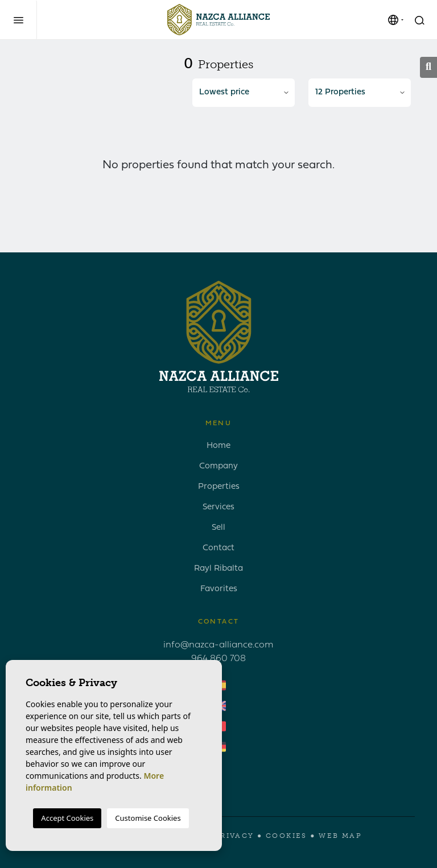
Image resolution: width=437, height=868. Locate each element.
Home (218, 446)
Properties (219, 487)
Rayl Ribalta (218, 569)
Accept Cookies (67, 818)
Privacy (234, 836)
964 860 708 (218, 659)
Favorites (219, 589)
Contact (218, 548)
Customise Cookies (148, 818)
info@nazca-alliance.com (218, 645)
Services (218, 507)
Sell (218, 528)
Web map (340, 836)
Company (218, 466)
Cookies (286, 836)
